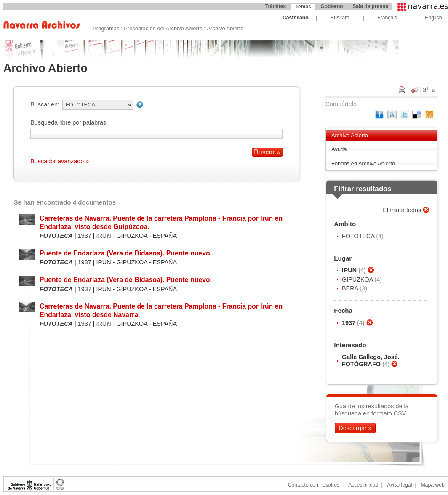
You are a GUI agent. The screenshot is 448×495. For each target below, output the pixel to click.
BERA (351, 288)
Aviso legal (399, 485)
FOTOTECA (359, 236)
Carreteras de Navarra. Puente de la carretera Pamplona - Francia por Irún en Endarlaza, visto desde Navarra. (161, 310)
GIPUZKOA (358, 279)
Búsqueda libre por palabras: (69, 122)
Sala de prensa (370, 6)
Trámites (276, 6)
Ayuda (339, 149)
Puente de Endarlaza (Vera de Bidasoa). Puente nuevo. (126, 253)
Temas (303, 7)
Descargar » (355, 428)
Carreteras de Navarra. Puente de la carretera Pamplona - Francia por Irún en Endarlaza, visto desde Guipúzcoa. (161, 222)
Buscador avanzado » (60, 161)
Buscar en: (45, 104)
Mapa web (432, 485)
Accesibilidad (363, 485)
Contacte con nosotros (314, 485)
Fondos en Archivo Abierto (363, 164)
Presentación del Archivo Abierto (163, 28)
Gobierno (332, 6)
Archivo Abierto (350, 135)
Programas (106, 28)
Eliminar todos (403, 210)
